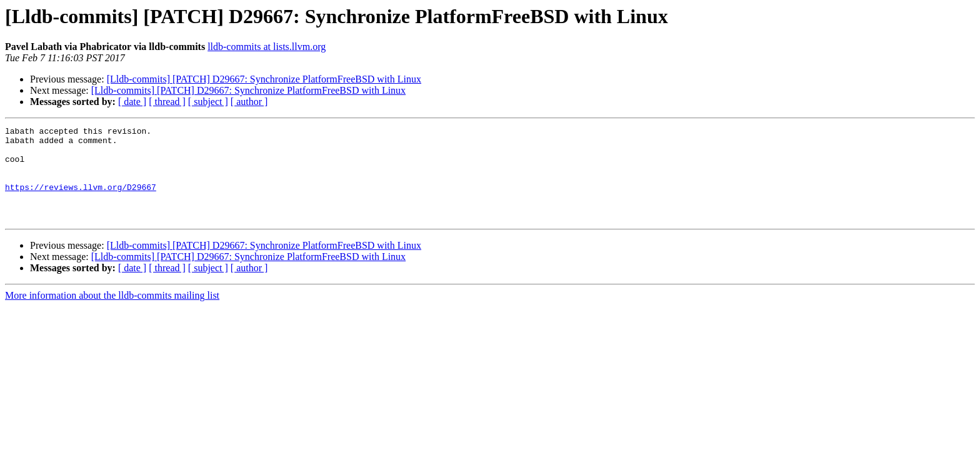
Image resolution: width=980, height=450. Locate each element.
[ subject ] (208, 102)
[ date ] (132, 102)
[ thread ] (167, 102)
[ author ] (249, 102)
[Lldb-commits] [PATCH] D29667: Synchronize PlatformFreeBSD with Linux (264, 79)
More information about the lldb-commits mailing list (112, 314)
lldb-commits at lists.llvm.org (267, 47)
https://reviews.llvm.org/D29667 (81, 200)
